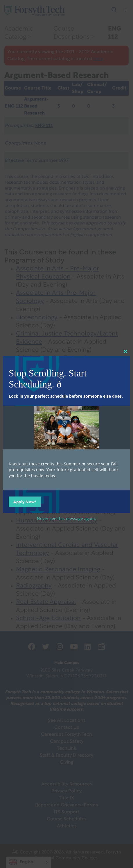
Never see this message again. (66, 518)
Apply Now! (25, 501)
